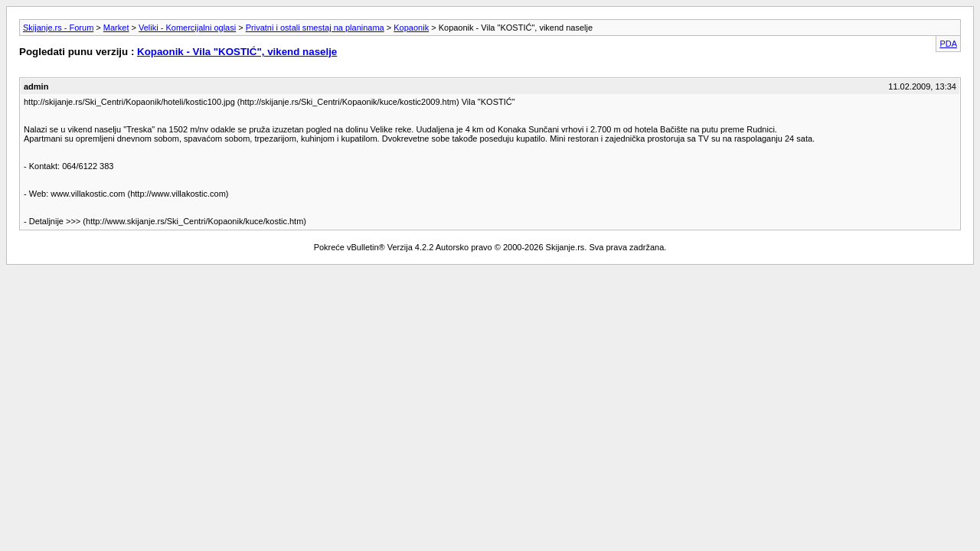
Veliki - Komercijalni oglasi (187, 28)
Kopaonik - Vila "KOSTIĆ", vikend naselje (237, 52)
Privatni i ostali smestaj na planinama (315, 28)
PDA (948, 44)
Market (116, 28)
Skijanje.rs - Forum (58, 28)
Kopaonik (411, 28)
